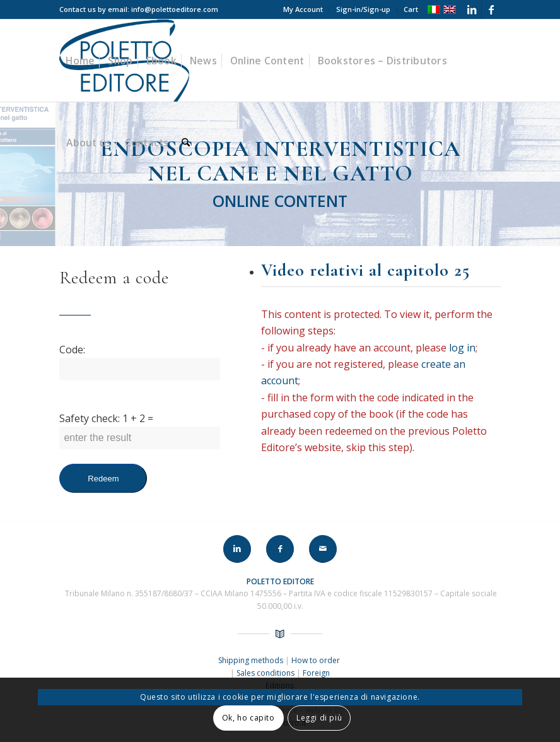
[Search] (186, 143)
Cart (411, 9)
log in (462, 348)
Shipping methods (252, 660)
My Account (303, 9)
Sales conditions (265, 673)
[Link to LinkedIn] (472, 9)
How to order (317, 660)
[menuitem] (303, 9)
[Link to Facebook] (491, 9)
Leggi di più (319, 718)
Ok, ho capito (248, 718)
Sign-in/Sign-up (363, 9)
